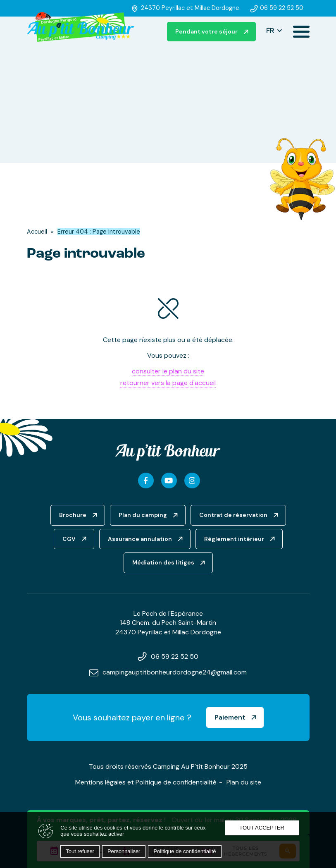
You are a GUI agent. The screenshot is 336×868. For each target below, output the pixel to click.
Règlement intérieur (234, 539)
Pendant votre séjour (206, 31)
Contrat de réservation (233, 515)
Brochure (73, 515)
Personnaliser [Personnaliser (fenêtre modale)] (124, 851)
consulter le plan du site (168, 371)
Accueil (37, 232)
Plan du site (244, 782)
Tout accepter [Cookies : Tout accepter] (262, 828)
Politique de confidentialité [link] (185, 851)
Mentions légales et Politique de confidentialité (146, 782)
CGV (69, 539)
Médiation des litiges (163, 562)
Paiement (230, 717)
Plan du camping (143, 515)
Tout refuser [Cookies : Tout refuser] (80, 851)
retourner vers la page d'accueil (168, 383)
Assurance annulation (140, 539)
